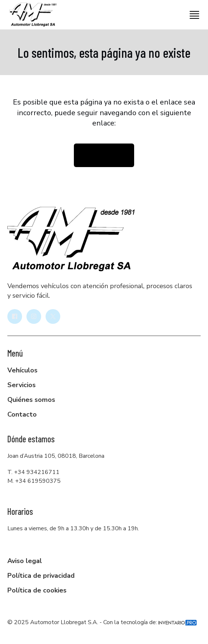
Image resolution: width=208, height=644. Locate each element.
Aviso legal (25, 561)
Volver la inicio (104, 155)
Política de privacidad (41, 576)
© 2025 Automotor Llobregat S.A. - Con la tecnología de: (102, 622)
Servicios (21, 385)
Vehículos (22, 370)
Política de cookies (37, 590)
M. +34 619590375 (34, 481)
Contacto (22, 414)
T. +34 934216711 (33, 472)
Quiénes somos (31, 400)
